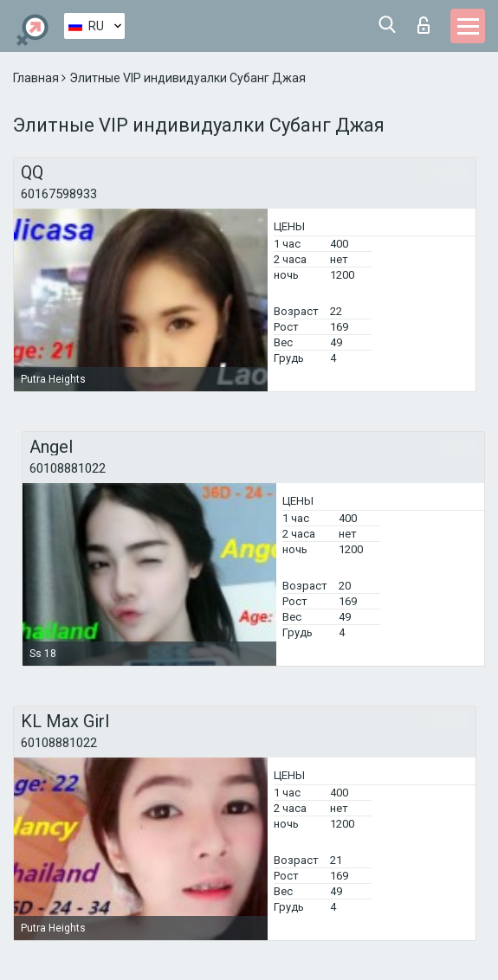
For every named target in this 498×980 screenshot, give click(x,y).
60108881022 (68, 468)
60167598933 (59, 194)
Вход (424, 25)
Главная (37, 78)
